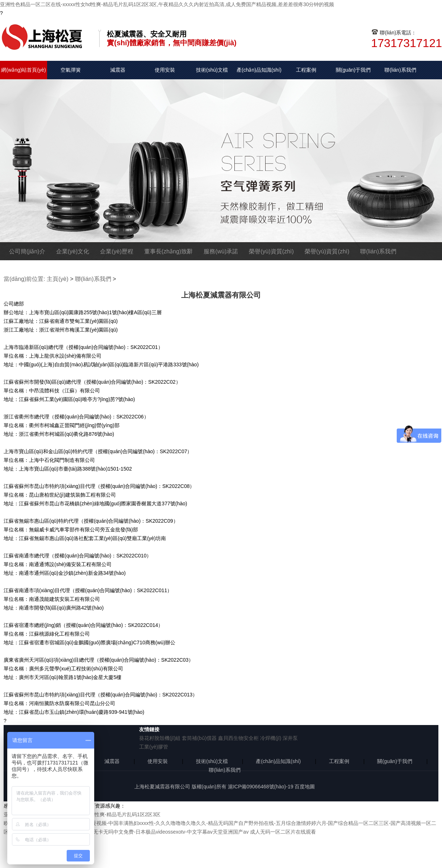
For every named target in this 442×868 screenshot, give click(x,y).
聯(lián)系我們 (400, 70)
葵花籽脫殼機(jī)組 (160, 738)
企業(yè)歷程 (117, 251)
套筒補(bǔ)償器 (199, 738)
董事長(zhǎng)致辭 (168, 251)
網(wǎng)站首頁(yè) (23, 70)
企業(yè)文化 (73, 251)
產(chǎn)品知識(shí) (259, 70)
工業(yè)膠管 (154, 747)
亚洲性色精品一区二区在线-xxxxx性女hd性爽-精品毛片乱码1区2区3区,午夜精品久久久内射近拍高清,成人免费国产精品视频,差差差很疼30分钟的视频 (167, 4)
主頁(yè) (58, 279)
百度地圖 (305, 787)
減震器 (118, 70)
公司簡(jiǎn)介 (27, 251)
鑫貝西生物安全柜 (238, 738)
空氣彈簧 (71, 70)
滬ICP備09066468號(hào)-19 (261, 787)
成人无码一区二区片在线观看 (283, 832)
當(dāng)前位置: (24, 279)
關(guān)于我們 (353, 70)
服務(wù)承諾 (221, 251)
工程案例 (306, 70)
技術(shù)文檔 (212, 70)
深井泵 (290, 738)
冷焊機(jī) (271, 738)
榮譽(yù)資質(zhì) (271, 251)
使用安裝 (165, 70)
